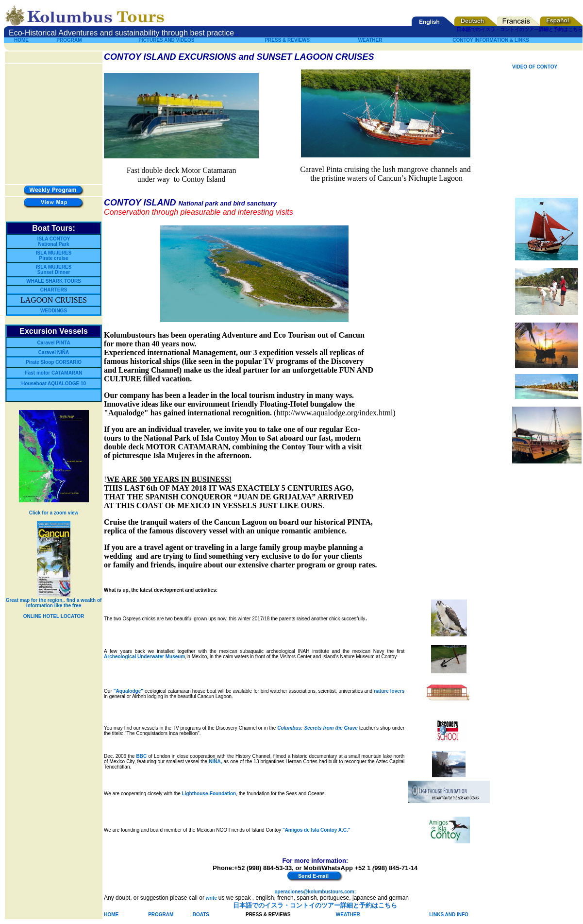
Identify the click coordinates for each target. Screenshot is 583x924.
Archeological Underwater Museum (144, 657)
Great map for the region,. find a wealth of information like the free (54, 603)
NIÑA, (215, 761)
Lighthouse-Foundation (209, 794)
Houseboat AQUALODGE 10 (54, 384)
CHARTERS (54, 290)
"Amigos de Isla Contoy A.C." (316, 830)
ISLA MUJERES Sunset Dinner (54, 270)
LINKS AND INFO (449, 915)
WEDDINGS (54, 311)
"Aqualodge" (128, 691)
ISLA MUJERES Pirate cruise (54, 256)
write (211, 898)
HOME (21, 40)
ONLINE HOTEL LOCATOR (54, 616)
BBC (142, 756)
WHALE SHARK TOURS (54, 281)
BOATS (201, 915)
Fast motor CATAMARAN (54, 373)
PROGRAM (69, 40)
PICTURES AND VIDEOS (166, 40)
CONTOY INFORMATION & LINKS (491, 40)
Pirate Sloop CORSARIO (54, 362)
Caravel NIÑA (54, 352)
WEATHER (348, 915)
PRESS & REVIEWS (287, 40)
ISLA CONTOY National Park (54, 241)
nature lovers (389, 691)
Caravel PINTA (53, 343)
